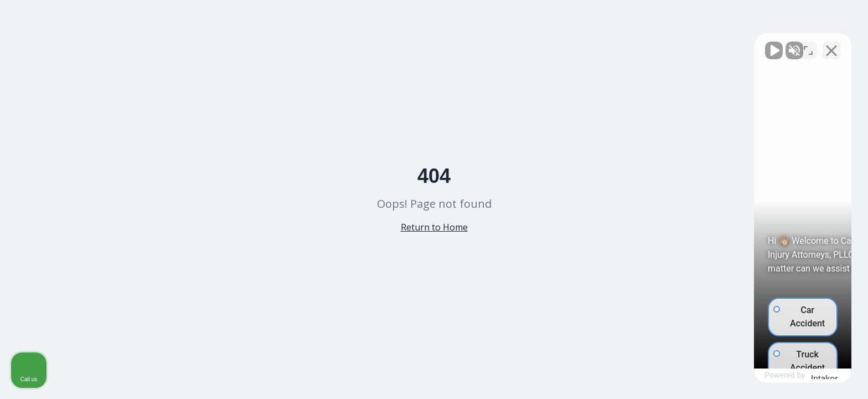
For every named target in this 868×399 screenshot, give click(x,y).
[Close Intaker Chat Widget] (831, 45)
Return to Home (434, 227)
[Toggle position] (808, 45)
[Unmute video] (672, 45)
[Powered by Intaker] (773, 376)
